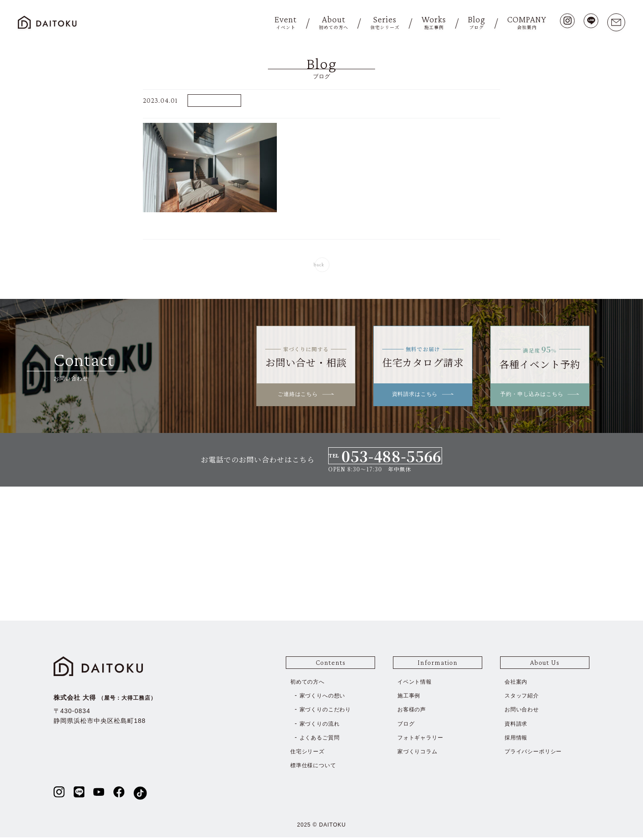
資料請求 (518, 726)
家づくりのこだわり (330, 712)
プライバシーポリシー (538, 754)
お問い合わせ (525, 712)
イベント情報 (418, 685)
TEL (385, 459)
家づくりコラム (421, 754)
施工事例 (411, 698)
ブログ (407, 726)
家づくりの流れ (323, 726)
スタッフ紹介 (525, 698)
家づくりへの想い (326, 698)
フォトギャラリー (424, 740)
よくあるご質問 (323, 740)
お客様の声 (414, 712)
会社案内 (518, 685)
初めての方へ (310, 685)
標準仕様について (317, 768)
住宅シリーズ (310, 754)
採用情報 (518, 740)
